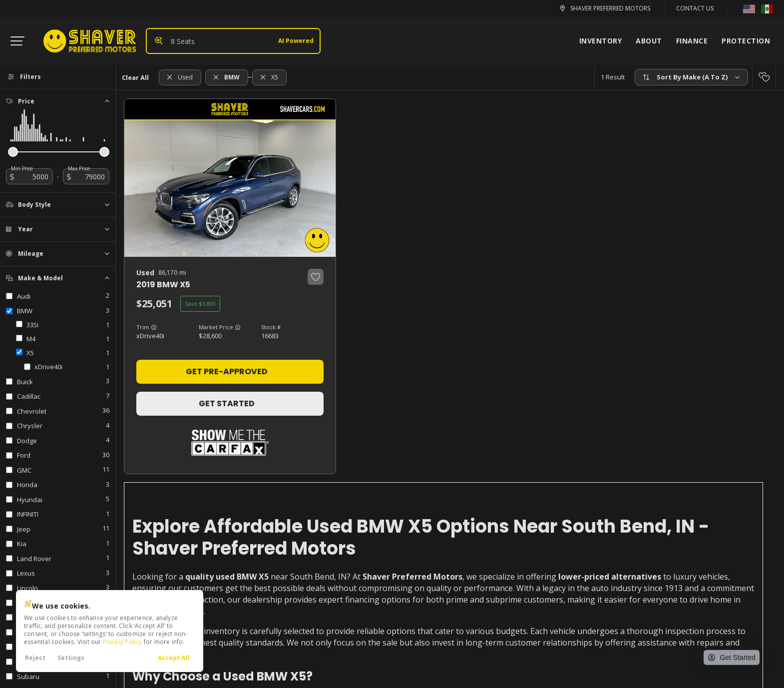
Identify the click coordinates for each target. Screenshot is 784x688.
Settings (71, 658)
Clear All (135, 77)
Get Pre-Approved (227, 371)
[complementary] (740, 609)
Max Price (79, 168)
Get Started (227, 403)
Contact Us (695, 8)
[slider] (13, 152)
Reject (35, 658)
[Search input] (233, 41)
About (649, 41)
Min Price (22, 168)
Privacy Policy (123, 642)
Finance (692, 41)
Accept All (174, 658)
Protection (746, 41)
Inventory (601, 41)
